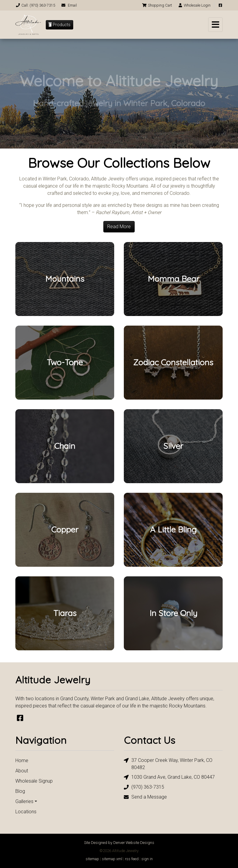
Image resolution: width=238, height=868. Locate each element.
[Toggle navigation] (215, 25)
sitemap (92, 859)
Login (194, 5)
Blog (20, 791)
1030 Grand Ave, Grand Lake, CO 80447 (169, 777)
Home (22, 761)
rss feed (132, 859)
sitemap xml (112, 859)
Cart (157, 5)
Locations (26, 812)
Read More (119, 227)
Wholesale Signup (34, 781)
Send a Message (145, 797)
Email (69, 5)
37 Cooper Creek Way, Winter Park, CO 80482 (168, 764)
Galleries (24, 801)
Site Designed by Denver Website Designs (119, 843)
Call (35, 5)
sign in (147, 859)
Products (59, 25)
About (22, 771)
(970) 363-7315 (144, 787)
